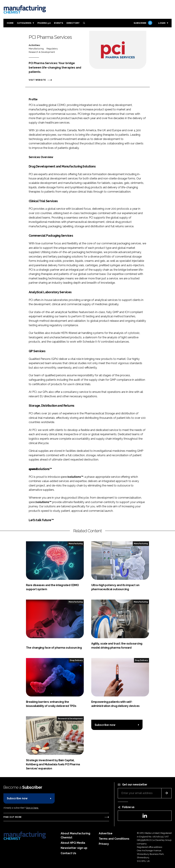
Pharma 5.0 (44, 23)
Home (10, 23)
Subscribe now (105, 725)
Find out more (12, 817)
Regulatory (52, 49)
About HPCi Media (73, 843)
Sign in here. (32, 808)
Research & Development (42, 52)
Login (162, 23)
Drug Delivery (76, 660)
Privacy (104, 844)
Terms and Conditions (114, 839)
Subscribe (143, 23)
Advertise (106, 833)
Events (59, 23)
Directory (73, 23)
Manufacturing (36, 49)
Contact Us (68, 853)
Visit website (37, 80)
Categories (24, 23)
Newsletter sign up (74, 848)
